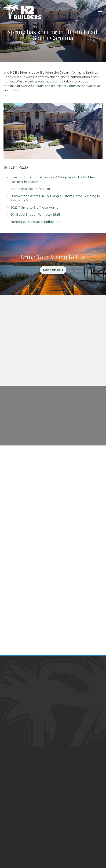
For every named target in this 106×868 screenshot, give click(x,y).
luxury (39, 86)
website (32, 77)
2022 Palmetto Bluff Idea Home (34, 208)
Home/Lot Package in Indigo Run (36, 222)
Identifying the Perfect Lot (30, 189)
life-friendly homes (65, 86)
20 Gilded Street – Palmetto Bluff (35, 215)
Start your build (53, 270)
